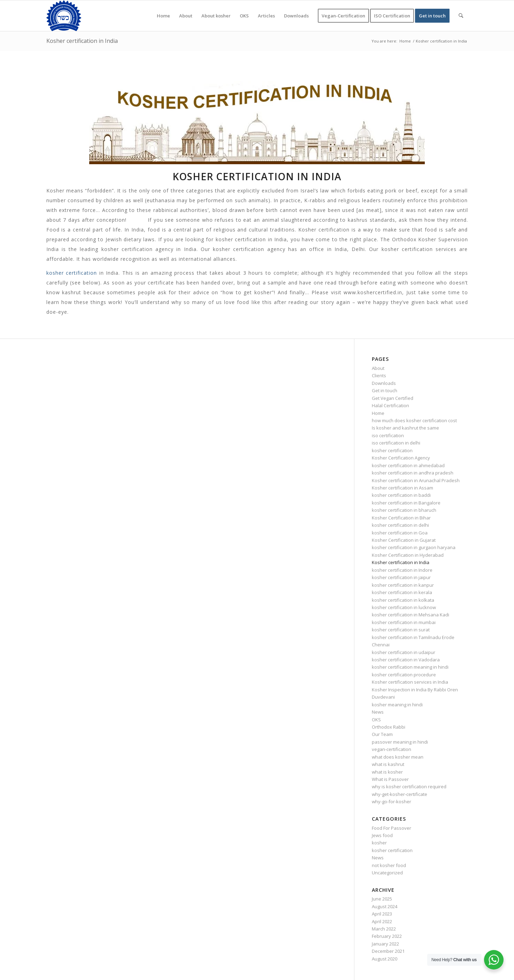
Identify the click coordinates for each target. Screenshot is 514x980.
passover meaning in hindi (400, 742)
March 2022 (384, 929)
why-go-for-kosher (392, 802)
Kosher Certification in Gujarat (404, 540)
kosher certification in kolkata (403, 600)
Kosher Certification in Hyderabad (408, 555)
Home (378, 413)
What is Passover (390, 779)
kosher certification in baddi (401, 495)
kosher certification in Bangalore (406, 503)
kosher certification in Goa (400, 533)
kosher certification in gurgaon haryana (414, 547)
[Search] (461, 16)
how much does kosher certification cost (414, 420)
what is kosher (387, 772)
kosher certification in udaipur (404, 652)
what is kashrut (388, 764)
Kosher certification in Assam (402, 488)
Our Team (382, 734)
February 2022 (387, 936)
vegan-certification (392, 749)
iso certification (388, 435)
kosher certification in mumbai (404, 622)
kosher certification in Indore (402, 570)
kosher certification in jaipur (401, 577)
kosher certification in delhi (400, 525)
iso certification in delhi (396, 443)
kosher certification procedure (404, 675)
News (378, 712)
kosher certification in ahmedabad (408, 465)
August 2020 (385, 959)
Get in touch (385, 390)
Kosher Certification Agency (401, 458)
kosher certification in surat (401, 630)
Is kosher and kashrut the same (405, 428)
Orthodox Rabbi (389, 727)
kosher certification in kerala (402, 592)
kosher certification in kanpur (403, 585)
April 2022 (382, 921)
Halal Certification (390, 405)
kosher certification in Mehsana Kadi (411, 615)
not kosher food (389, 865)
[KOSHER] (64, 16)
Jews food (382, 835)
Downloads (384, 383)
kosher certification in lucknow (404, 607)
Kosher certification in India (82, 41)
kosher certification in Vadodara (406, 660)
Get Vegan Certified (393, 398)
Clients (379, 375)
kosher (379, 843)
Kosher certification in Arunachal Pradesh (416, 480)
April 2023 (382, 914)
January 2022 (385, 944)
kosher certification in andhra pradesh (413, 473)
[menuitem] (163, 16)
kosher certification (72, 273)
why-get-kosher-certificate (400, 794)
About (378, 368)
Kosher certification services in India (410, 682)
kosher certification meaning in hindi (410, 667)
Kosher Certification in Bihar (401, 518)
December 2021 (388, 951)
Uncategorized (387, 873)
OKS (376, 720)
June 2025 (382, 899)
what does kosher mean (398, 757)
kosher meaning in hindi (397, 705)
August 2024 (385, 906)
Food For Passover (392, 828)
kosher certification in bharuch (404, 510)
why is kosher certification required (409, 787)
